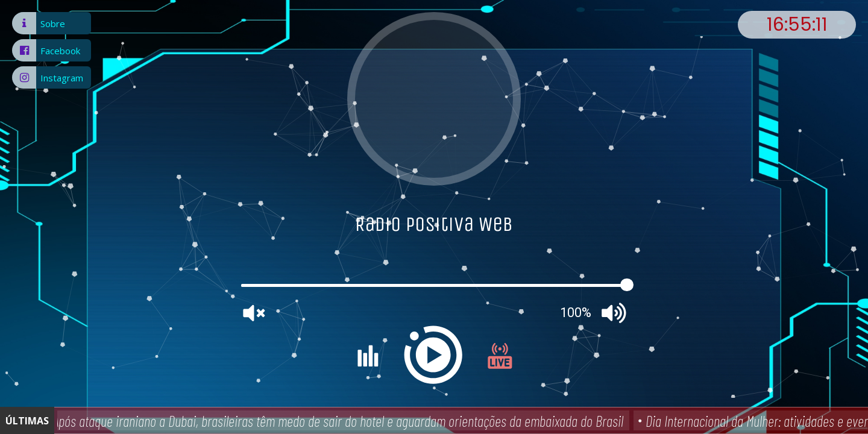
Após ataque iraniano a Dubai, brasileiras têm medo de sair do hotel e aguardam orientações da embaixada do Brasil (341, 421)
